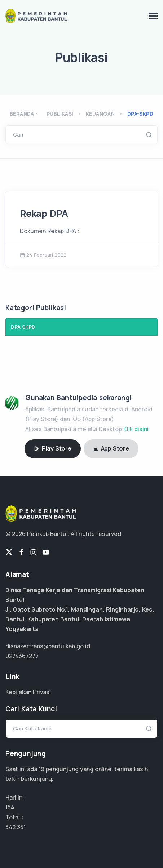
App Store (111, 448)
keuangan (100, 114)
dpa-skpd (140, 114)
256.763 (16, 827)
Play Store (53, 448)
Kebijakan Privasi (28, 692)
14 (41, 769)
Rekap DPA (44, 213)
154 (10, 807)
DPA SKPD (23, 327)
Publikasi (60, 114)
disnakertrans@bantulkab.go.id (48, 646)
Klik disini (136, 429)
